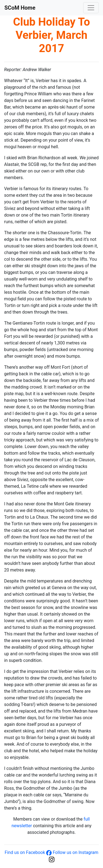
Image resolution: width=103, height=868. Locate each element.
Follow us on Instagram (76, 852)
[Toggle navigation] (91, 8)
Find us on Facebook (25, 852)
